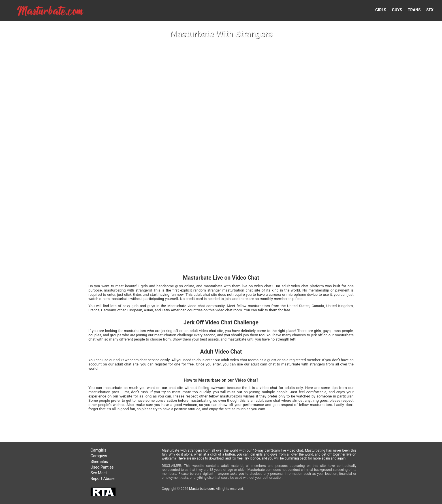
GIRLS (381, 10)
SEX (430, 10)
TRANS (414, 10)
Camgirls (99, 450)
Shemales (99, 462)
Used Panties (102, 467)
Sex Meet (99, 473)
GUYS (397, 10)
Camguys (99, 456)
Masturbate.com (202, 489)
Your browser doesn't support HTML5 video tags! (221, 252)
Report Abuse (103, 479)
